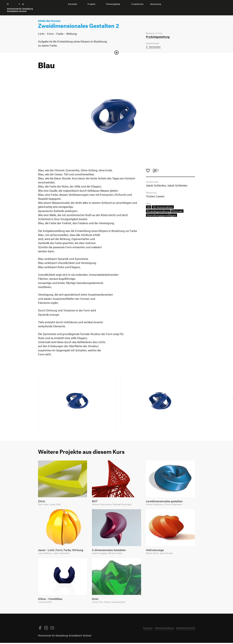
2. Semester (153, 47)
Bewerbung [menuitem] (156, 4)
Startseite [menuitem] (72, 4)
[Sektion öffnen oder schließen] (116, 53)
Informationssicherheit (185, 629)
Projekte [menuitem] (91, 4)
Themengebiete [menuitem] (113, 4)
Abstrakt (177, 212)
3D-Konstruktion (163, 208)
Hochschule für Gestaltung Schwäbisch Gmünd (65, 637)
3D (149, 208)
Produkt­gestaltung (158, 37)
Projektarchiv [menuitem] (137, 4)
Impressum (148, 629)
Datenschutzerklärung (164, 629)
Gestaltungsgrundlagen (161, 216)
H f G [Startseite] (20, 8)
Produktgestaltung (158, 212)
